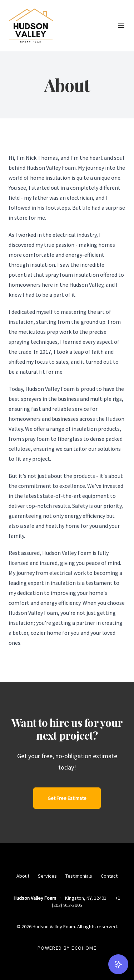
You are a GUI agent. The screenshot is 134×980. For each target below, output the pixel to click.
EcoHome (84, 948)
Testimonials (79, 876)
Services (47, 876)
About (23, 876)
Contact (109, 876)
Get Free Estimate (67, 798)
